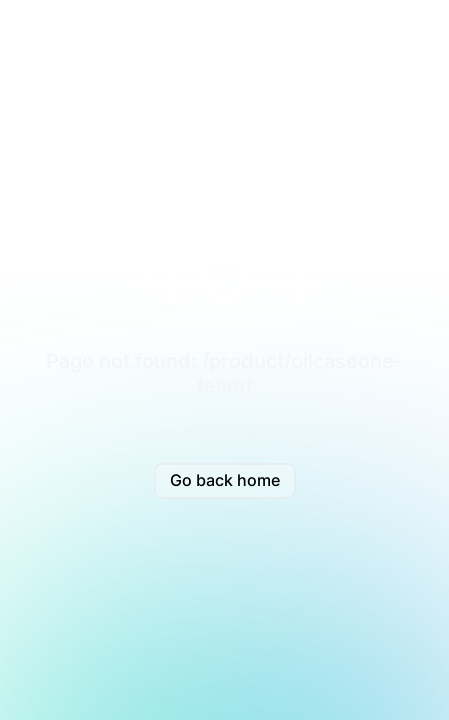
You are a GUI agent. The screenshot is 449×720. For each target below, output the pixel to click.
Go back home (225, 480)
